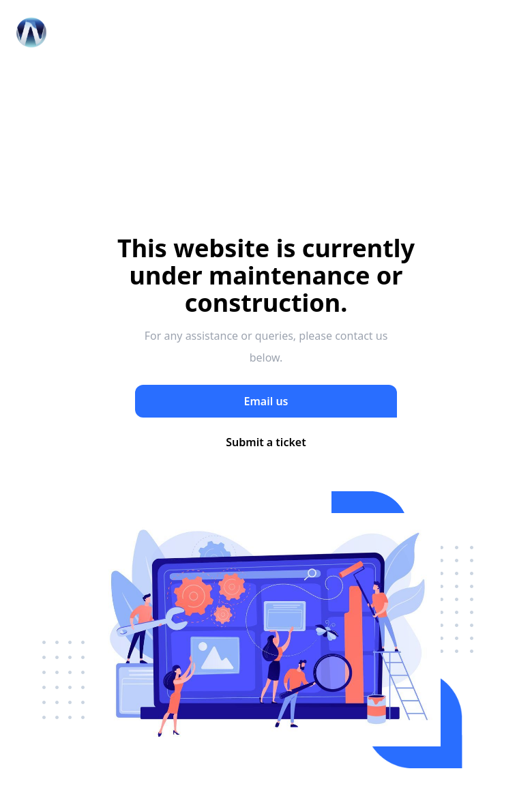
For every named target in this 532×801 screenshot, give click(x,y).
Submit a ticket (266, 442)
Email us (266, 401)
